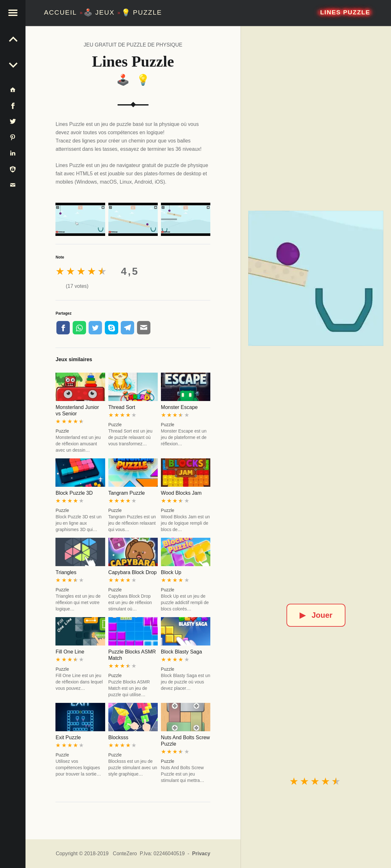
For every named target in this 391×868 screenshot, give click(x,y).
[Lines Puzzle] (316, 278)
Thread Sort (122, 407)
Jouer (316, 615)
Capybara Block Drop (133, 572)
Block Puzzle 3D (74, 493)
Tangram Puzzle (127, 493)
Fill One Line (70, 652)
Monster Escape (179, 407)
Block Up (171, 572)
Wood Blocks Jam (181, 493)
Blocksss (118, 737)
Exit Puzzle (68, 737)
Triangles (66, 572)
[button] (13, 13)
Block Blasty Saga (181, 652)
